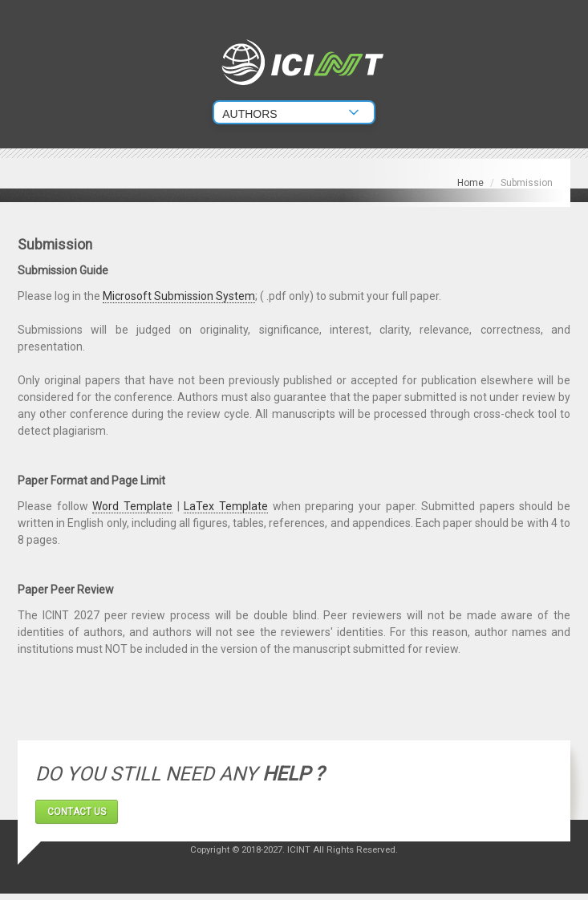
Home (470, 183)
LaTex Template (226, 506)
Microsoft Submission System (179, 296)
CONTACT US (77, 812)
